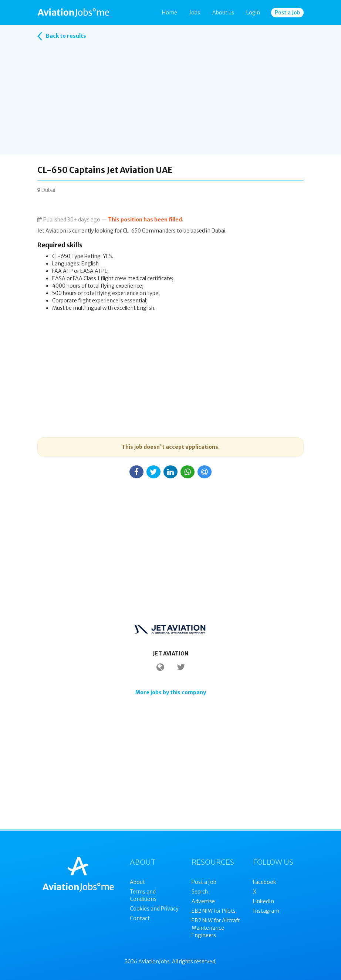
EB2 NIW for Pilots (214, 911)
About (137, 882)
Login (253, 13)
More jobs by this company (171, 692)
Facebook (265, 882)
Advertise (203, 901)
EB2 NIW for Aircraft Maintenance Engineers (216, 928)
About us (223, 13)
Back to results (62, 36)
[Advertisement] (170, 103)
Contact (140, 918)
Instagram (266, 911)
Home (170, 13)
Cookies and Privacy (154, 909)
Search (200, 892)
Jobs (195, 13)
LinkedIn (264, 901)
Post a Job (287, 13)
